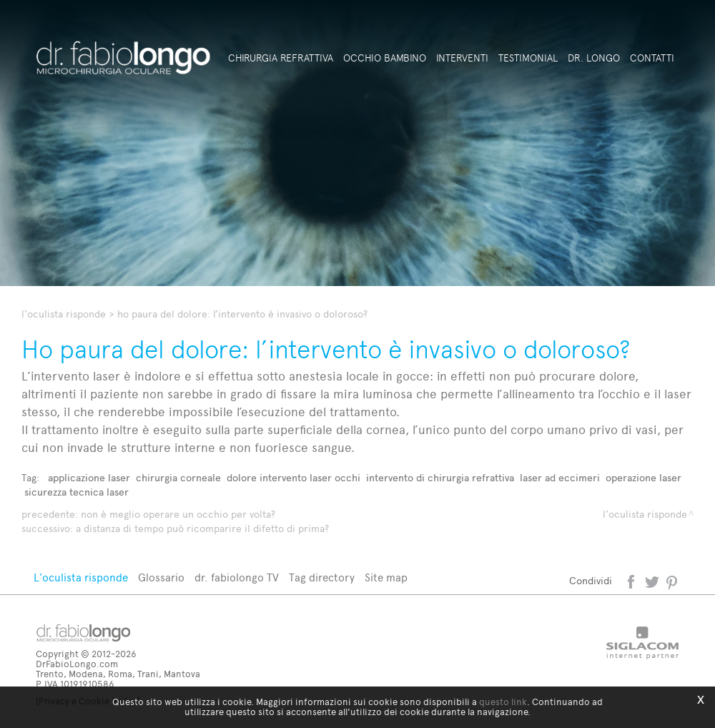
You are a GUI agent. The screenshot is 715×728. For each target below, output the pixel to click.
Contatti (652, 58)
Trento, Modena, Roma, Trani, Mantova (118, 674)
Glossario (161, 578)
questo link (503, 702)
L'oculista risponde (64, 314)
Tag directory (322, 578)
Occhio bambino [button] (385, 58)
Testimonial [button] (528, 58)
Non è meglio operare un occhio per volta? (178, 515)
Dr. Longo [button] (594, 58)
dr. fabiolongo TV (237, 578)
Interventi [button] (462, 58)
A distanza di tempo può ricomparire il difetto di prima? (202, 529)
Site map (386, 578)
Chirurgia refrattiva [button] (281, 58)
